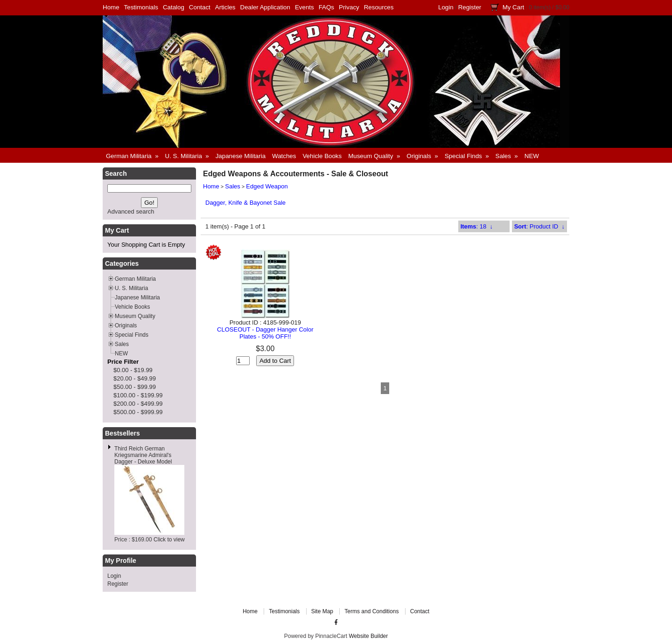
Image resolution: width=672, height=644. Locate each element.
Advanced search (131, 211)
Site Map (322, 611)
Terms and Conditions (371, 611)
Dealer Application (265, 7)
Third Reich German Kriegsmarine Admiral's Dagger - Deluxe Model (143, 455)
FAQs (326, 7)
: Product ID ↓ (539, 226)
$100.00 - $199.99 (138, 395)
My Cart (514, 7)
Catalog (174, 7)
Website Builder (368, 636)
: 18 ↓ (477, 226)
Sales (233, 186)
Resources (379, 7)
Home (111, 7)
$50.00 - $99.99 (135, 387)
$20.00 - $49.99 (135, 378)
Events (304, 7)
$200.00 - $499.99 (138, 404)
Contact (200, 7)
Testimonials (141, 7)
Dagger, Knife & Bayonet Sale (245, 203)
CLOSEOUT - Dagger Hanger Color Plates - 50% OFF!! (265, 333)
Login (446, 7)
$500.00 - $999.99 (138, 412)
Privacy (349, 7)
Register (470, 7)
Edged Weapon (267, 186)
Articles (225, 7)
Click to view (169, 540)
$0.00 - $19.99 (133, 370)
